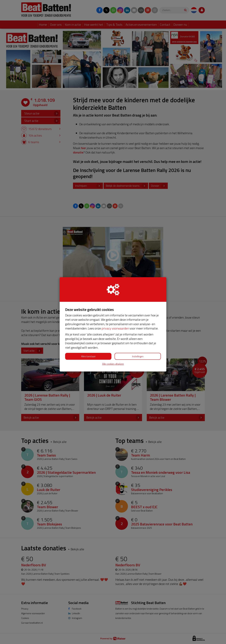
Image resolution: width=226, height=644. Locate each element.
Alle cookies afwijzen (113, 364)
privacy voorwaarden (115, 328)
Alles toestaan (88, 356)
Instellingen (138, 356)
